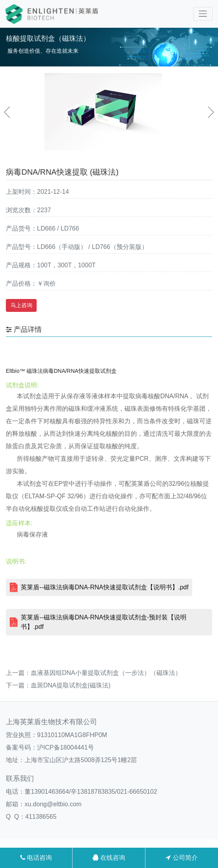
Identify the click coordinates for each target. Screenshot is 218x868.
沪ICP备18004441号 (66, 747)
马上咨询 (21, 305)
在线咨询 (109, 858)
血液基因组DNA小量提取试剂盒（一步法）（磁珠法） (106, 673)
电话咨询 (36, 858)
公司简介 (182, 858)
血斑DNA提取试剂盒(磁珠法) (71, 685)
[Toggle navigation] (203, 14)
